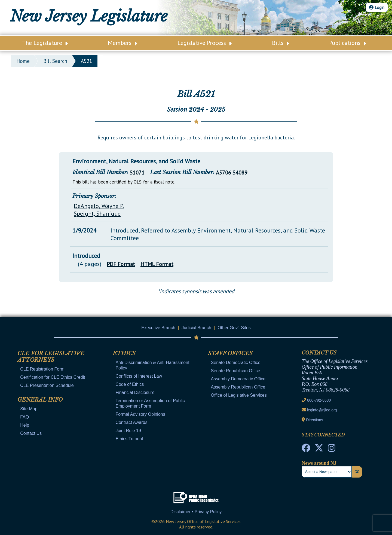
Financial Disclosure (135, 392)
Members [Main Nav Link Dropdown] (122, 43)
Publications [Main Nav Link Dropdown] (348, 43)
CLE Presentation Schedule (47, 385)
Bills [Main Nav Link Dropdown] (281, 43)
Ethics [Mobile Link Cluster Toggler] (124, 353)
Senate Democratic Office (236, 363)
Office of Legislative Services (239, 395)
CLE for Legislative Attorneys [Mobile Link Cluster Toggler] (51, 357)
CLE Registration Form (42, 369)
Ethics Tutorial (129, 439)
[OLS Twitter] (319, 450)
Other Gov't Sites (234, 328)
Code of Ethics (130, 384)
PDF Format (121, 264)
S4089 (240, 173)
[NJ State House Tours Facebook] (306, 450)
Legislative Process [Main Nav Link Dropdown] (205, 43)
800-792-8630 (319, 400)
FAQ (24, 417)
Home (23, 61)
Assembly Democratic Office (238, 379)
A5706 (223, 173)
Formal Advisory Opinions (140, 414)
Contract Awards (131, 422)
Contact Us (31, 433)
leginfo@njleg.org (322, 410)
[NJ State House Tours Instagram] (332, 450)
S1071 (137, 173)
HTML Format (157, 264)
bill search (55, 61)
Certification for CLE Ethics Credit (53, 377)
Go (357, 472)
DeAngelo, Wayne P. (99, 206)
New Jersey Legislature (89, 16)
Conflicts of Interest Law (139, 376)
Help (25, 425)
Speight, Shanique (97, 213)
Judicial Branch (196, 328)
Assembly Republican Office (238, 387)
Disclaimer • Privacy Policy (196, 512)
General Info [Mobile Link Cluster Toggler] (40, 400)
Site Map (29, 409)
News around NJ (319, 463)
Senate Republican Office (236, 371)
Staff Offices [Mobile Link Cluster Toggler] (230, 353)
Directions (314, 420)
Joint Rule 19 (128, 431)
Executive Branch (158, 328)
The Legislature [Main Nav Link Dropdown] (45, 43)
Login (377, 7)
